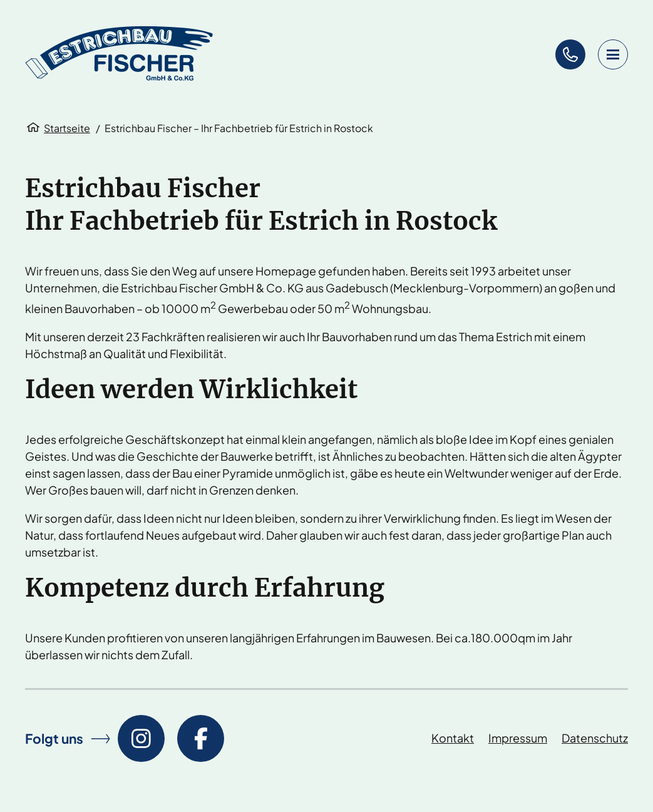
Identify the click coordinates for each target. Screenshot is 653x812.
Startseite (67, 128)
